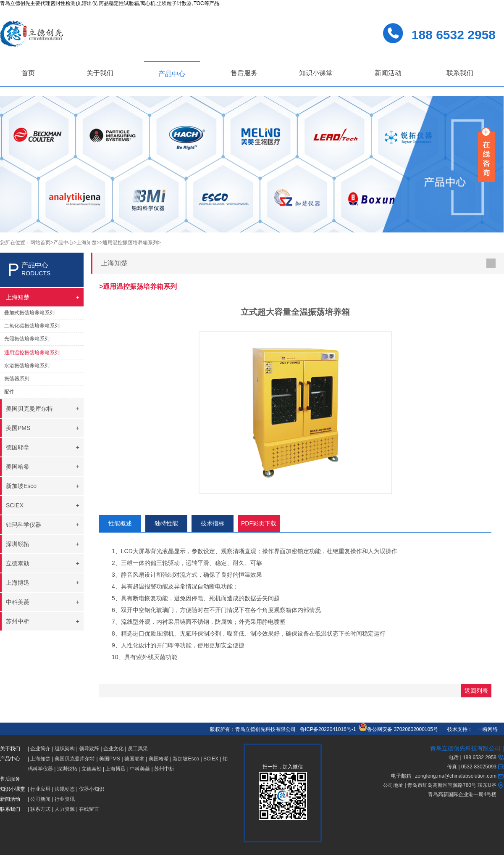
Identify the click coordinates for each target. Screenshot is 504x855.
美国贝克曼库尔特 (75, 759)
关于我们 (100, 73)
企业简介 (40, 749)
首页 (28, 73)
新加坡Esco (186, 759)
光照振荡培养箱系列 (27, 339)
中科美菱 (140, 769)
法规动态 (65, 789)
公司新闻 (40, 799)
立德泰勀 (92, 769)
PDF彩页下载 (259, 523)
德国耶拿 (134, 759)
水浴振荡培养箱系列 (27, 366)
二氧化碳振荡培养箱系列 (32, 326)
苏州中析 (164, 769)
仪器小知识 (92, 789)
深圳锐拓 (67, 769)
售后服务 (244, 73)
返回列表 (476, 691)
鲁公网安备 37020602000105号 (398, 729)
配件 (9, 392)
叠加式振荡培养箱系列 (29, 313)
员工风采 (138, 749)
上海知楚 (40, 759)
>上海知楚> (87, 243)
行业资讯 (65, 799)
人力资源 (65, 809)
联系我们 (460, 73)
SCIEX (211, 759)
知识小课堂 (316, 73)
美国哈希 (159, 759)
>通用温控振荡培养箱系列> (130, 243)
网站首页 (40, 243)
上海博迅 (115, 769)
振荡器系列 (17, 379)
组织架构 (65, 749)
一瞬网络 (485, 729)
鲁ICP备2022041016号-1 (328, 729)
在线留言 (89, 809)
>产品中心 (62, 243)
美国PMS (110, 759)
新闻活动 (388, 73)
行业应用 (40, 789)
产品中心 (172, 74)
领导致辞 (89, 749)
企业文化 (113, 749)
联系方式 (40, 809)
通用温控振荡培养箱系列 (32, 353)
